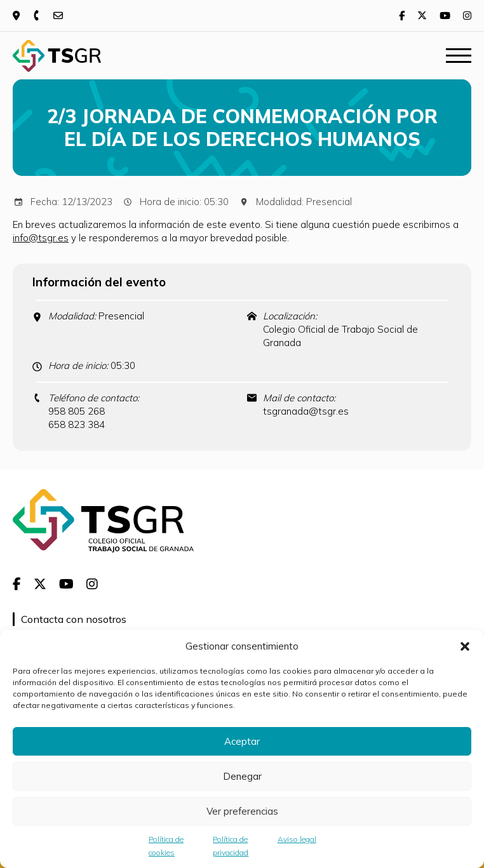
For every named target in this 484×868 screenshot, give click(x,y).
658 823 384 (77, 424)
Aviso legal (297, 839)
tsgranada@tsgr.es (306, 411)
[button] (465, 646)
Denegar (242, 776)
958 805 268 (77, 411)
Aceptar (242, 741)
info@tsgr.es (41, 238)
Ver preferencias (242, 811)
